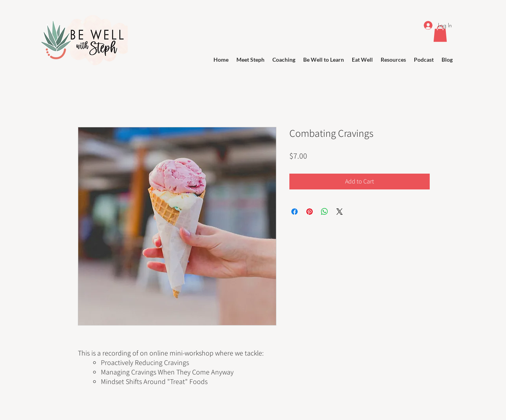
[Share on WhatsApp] (325, 212)
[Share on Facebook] (295, 212)
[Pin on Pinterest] (310, 212)
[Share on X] (340, 212)
